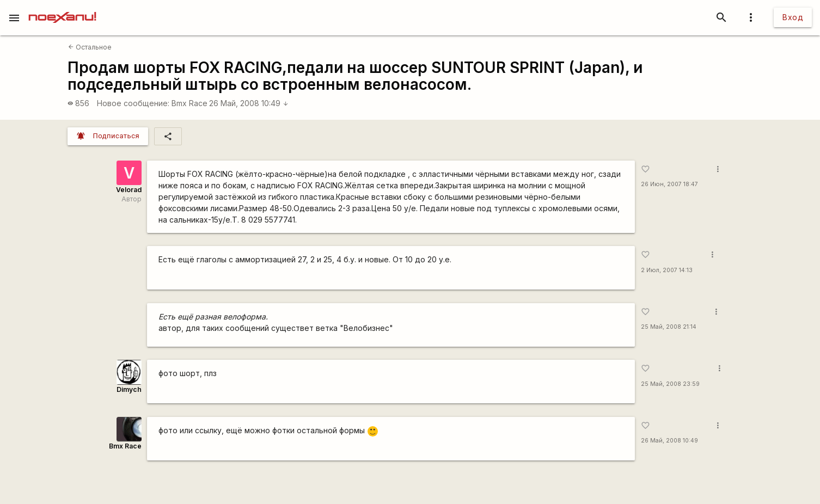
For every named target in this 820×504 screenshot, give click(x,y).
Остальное (90, 47)
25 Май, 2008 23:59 (670, 384)
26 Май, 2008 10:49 (249, 103)
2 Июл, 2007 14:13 (667, 270)
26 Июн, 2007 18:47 (669, 184)
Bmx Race (189, 103)
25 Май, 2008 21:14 (669, 327)
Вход (793, 17)
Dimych (129, 389)
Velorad (129, 190)
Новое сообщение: (133, 103)
